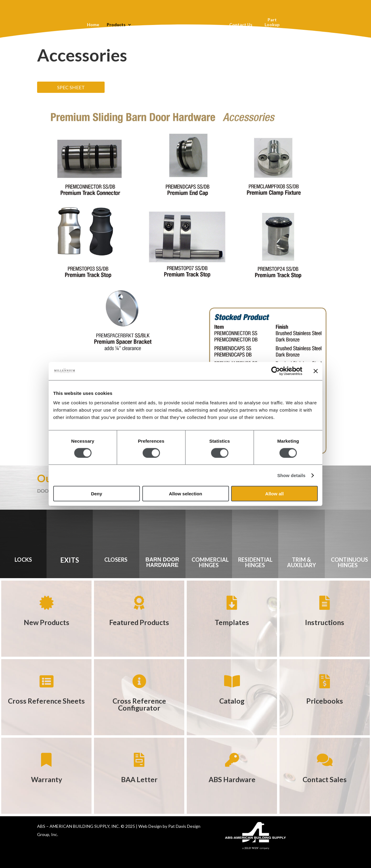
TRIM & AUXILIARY (302, 562)
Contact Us (241, 25)
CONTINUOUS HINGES (349, 562)
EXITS (70, 560)
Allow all (274, 494)
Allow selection (185, 494)
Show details (291, 475)
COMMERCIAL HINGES (210, 562)
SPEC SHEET (71, 87)
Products (116, 25)
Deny (97, 494)
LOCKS (23, 560)
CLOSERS (116, 560)
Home (93, 25)
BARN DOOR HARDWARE (162, 562)
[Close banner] (316, 371)
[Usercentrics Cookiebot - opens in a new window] (276, 371)
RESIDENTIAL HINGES (255, 562)
